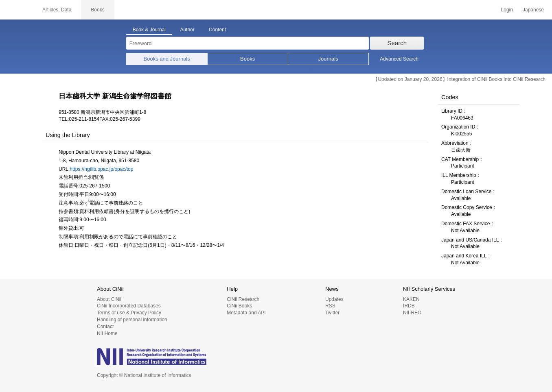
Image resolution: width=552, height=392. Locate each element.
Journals (328, 59)
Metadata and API (246, 313)
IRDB (409, 306)
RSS (330, 306)
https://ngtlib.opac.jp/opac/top (101, 169)
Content (217, 30)
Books (248, 59)
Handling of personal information (132, 320)
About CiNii (109, 299)
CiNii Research (243, 299)
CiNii (16, 10)
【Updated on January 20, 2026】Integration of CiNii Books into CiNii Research (459, 79)
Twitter (332, 313)
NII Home (107, 333)
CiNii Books (239, 306)
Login (507, 10)
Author (187, 30)
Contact (105, 327)
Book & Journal (149, 30)
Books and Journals (167, 59)
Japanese (533, 10)
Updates (334, 299)
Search (397, 43)
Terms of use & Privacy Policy (129, 313)
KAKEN (411, 299)
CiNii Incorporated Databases (129, 306)
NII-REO (412, 313)
